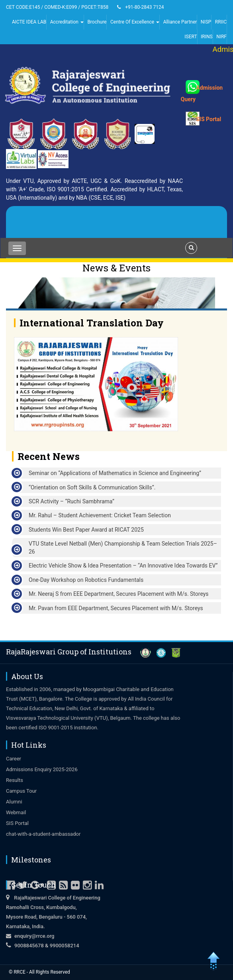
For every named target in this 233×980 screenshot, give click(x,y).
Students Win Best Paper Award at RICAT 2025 (86, 530)
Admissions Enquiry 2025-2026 (42, 769)
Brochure (97, 22)
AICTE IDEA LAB (29, 22)
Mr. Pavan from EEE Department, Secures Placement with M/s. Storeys (116, 608)
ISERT (191, 37)
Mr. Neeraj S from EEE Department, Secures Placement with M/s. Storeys (119, 594)
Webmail (16, 812)
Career (14, 759)
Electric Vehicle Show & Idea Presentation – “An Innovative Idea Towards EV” (123, 566)
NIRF (221, 37)
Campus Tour (21, 791)
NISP (206, 22)
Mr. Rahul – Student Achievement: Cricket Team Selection (100, 515)
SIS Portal (209, 119)
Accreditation (67, 22)
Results (15, 780)
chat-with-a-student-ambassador (43, 834)
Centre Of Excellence (135, 22)
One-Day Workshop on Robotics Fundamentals (86, 580)
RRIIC (221, 22)
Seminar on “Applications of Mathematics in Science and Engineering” (115, 473)
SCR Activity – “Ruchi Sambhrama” (71, 501)
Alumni (14, 802)
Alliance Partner (180, 22)
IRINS (207, 37)
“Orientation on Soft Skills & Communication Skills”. (92, 487)
